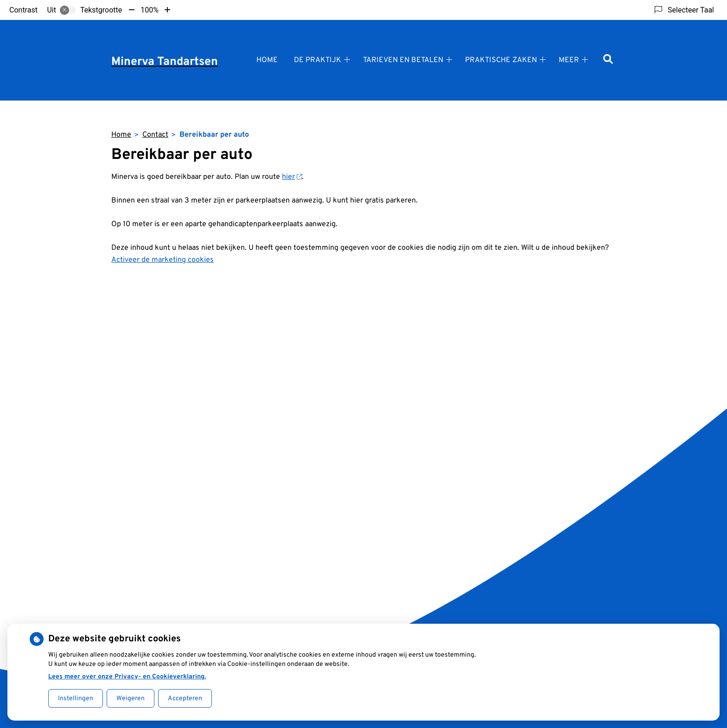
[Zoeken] (608, 60)
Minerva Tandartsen (165, 62)
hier (292, 177)
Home (267, 60)
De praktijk (318, 60)
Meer (569, 60)
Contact (155, 135)
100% (150, 10)
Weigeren (131, 699)
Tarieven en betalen (403, 60)
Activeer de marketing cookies (163, 260)
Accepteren (185, 699)
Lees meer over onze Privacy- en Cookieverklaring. (127, 677)
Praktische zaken (501, 60)
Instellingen (76, 699)
